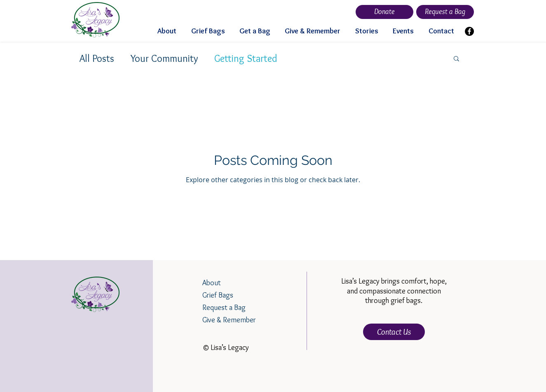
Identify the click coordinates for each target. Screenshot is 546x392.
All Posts (97, 58)
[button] (456, 59)
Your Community (164, 58)
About (212, 283)
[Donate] (384, 12)
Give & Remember (229, 320)
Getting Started (246, 58)
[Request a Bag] (445, 12)
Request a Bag (224, 307)
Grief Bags (218, 295)
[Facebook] (469, 31)
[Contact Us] (394, 332)
